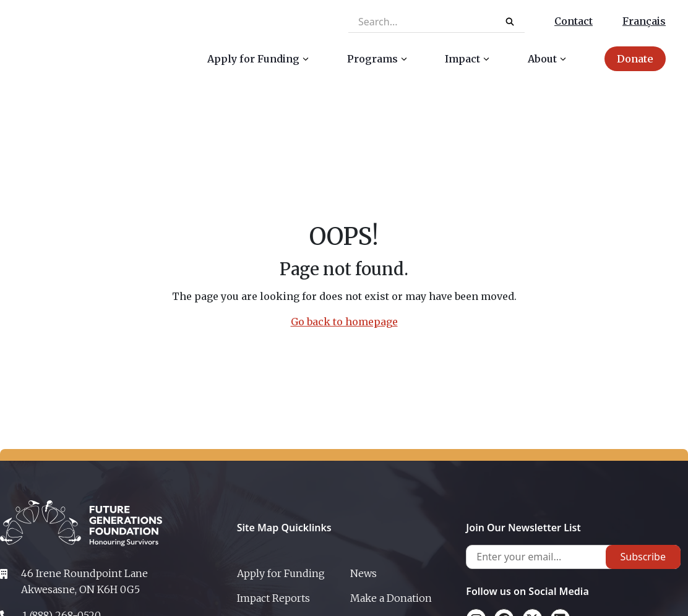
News (363, 573)
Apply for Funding (281, 573)
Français (644, 21)
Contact (574, 21)
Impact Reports (273, 598)
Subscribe (643, 557)
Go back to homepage (344, 322)
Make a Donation (391, 598)
